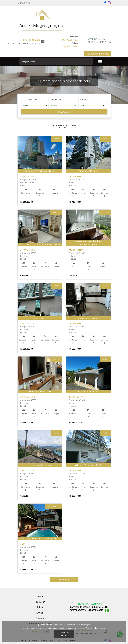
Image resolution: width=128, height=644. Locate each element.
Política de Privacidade (95, 628)
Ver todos (64, 579)
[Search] (56, 62)
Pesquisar (64, 112)
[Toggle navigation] (100, 62)
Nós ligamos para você (98, 54)
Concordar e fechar (64, 634)
